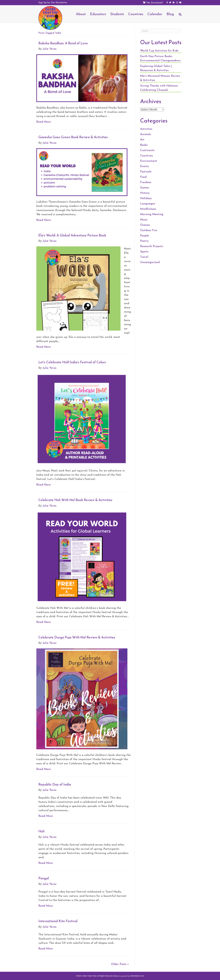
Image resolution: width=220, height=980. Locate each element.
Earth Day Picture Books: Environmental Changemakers (160, 58)
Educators (98, 14)
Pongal (44, 878)
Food (143, 177)
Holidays (146, 198)
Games (145, 187)
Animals (145, 134)
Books (144, 145)
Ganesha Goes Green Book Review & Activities (73, 137)
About (81, 14)
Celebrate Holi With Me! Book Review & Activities (75, 500)
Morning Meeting (152, 214)
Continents (147, 150)
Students (117, 14)
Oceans (145, 225)
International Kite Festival (58, 921)
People (145, 235)
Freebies (146, 182)
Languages (148, 203)
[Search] (179, 16)
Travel (144, 257)
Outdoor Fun (149, 230)
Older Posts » (120, 964)
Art (142, 139)
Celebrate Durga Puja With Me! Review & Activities (77, 637)
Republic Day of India (55, 784)
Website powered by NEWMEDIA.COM (129, 976)
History (145, 193)
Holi (41, 831)
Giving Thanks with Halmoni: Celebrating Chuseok (159, 88)
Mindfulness (148, 209)
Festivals (146, 171)
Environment (149, 161)
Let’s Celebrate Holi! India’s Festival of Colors (72, 362)
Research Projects (152, 246)
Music (144, 219)
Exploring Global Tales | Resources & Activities (156, 68)
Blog (170, 14)
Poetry (144, 241)
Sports (144, 251)
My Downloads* (155, 3)
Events (145, 166)
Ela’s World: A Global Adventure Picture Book (72, 235)
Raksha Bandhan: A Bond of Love (63, 43)
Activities (146, 129)
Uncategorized (150, 262)
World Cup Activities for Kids (159, 51)
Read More (44, 122)
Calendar (155, 14)
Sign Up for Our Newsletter (53, 2)
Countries (136, 14)
